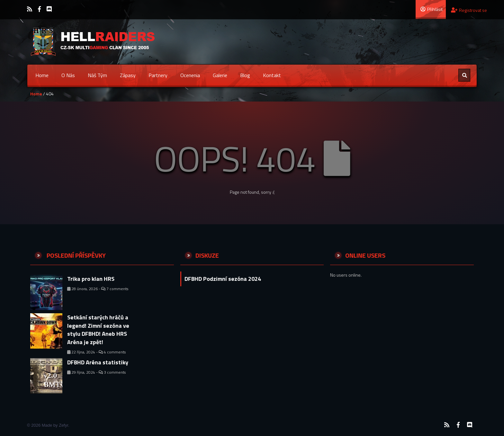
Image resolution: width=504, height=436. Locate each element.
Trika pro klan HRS (91, 279)
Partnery (158, 75)
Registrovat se (469, 10)
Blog (245, 75)
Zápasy (128, 75)
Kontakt (272, 75)
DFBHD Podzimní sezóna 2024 (223, 279)
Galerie (220, 75)
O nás (68, 75)
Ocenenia (190, 75)
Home (42, 75)
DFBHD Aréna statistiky (98, 362)
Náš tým (97, 75)
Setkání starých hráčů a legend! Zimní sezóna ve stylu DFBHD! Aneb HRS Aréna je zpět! (98, 330)
